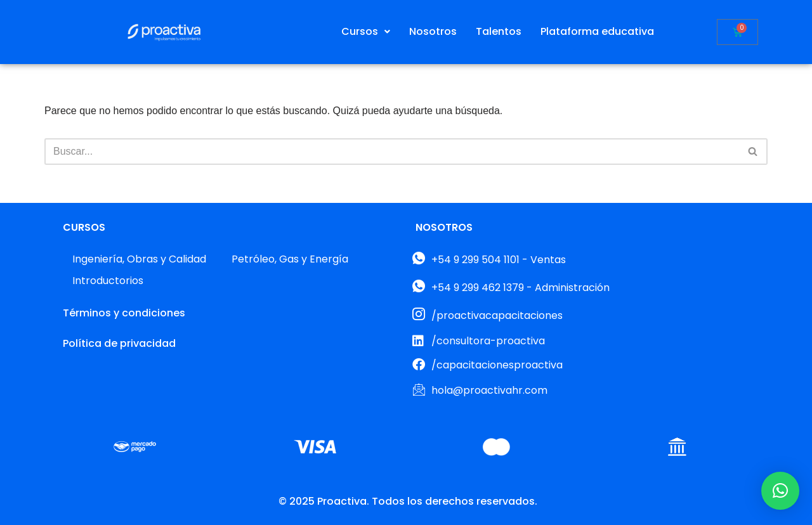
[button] (366, 32)
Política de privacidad (119, 343)
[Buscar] (392, 152)
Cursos (366, 31)
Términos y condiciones (124, 313)
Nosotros (433, 31)
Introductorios (108, 281)
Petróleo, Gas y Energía (290, 259)
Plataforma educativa (597, 31)
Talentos (499, 31)
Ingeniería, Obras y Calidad (139, 259)
